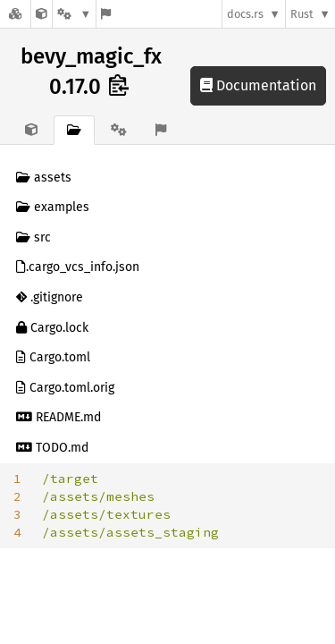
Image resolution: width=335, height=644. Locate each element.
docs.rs (245, 14)
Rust (302, 14)
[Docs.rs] (15, 14)
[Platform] (74, 14)
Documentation (258, 85)
